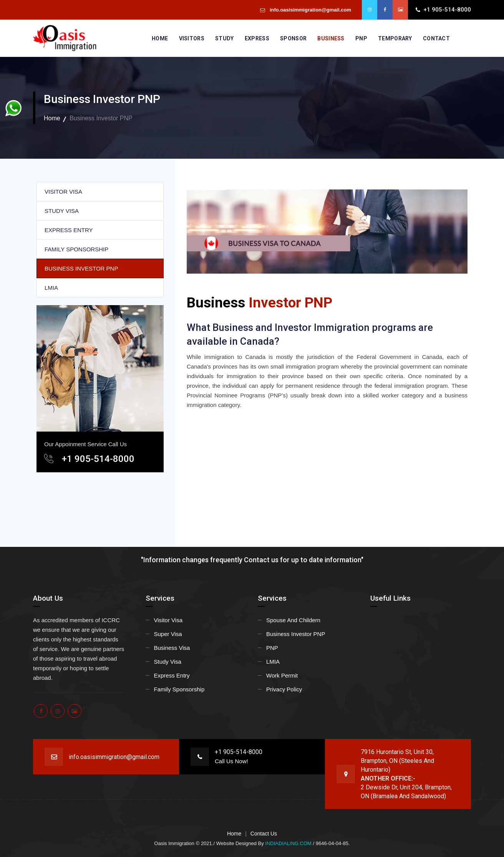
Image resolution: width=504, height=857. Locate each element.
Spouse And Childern (293, 620)
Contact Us (264, 834)
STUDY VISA (62, 211)
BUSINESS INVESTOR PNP (81, 268)
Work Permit (282, 675)
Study (225, 38)
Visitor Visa (168, 620)
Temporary (395, 38)
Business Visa (172, 648)
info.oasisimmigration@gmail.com (310, 10)
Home (160, 38)
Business (331, 38)
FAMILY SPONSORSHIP (76, 249)
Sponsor (293, 38)
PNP (361, 38)
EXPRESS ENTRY (69, 230)
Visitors (192, 38)
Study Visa (168, 662)
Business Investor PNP (296, 634)
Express (257, 38)
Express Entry (172, 675)
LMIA (51, 288)
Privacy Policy (284, 689)
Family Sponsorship (179, 689)
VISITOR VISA (63, 192)
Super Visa (168, 634)
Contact (436, 38)
